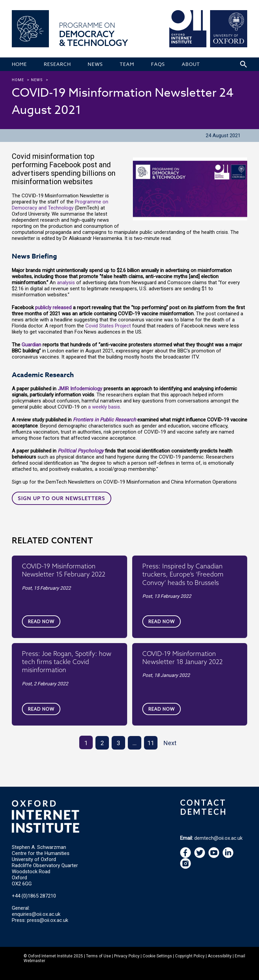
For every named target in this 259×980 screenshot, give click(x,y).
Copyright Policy (190, 956)
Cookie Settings (157, 956)
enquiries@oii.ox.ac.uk (36, 914)
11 (151, 743)
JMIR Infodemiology (80, 389)
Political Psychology (81, 451)
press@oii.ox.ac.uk (48, 920)
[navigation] (214, 856)
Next (170, 743)
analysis (67, 283)
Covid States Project (108, 326)
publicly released (53, 308)
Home (18, 80)
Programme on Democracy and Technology (60, 205)
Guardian (31, 345)
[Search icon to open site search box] (243, 64)
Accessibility (220, 956)
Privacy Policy (127, 956)
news (37, 80)
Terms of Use (98, 956)
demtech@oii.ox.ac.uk (218, 838)
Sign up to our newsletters (62, 498)
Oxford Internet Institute (50, 956)
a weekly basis (104, 407)
